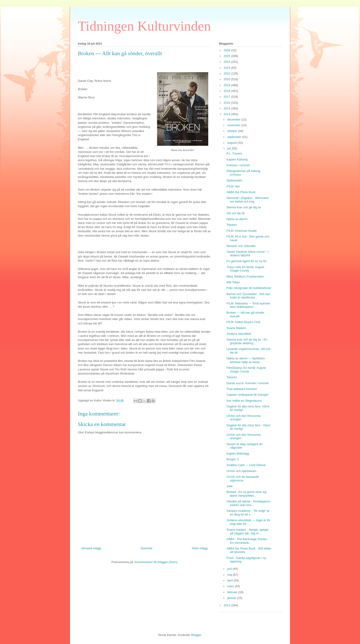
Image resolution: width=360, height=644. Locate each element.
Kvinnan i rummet (238, 165)
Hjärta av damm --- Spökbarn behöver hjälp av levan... (246, 360)
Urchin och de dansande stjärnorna (243, 479)
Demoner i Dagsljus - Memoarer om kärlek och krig (247, 200)
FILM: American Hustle (242, 231)
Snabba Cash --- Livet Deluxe (246, 465)
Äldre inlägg (200, 548)
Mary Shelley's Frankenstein (245, 276)
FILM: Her (233, 186)
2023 (227, 68)
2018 (227, 91)
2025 (227, 56)
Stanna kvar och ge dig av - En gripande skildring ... (247, 341)
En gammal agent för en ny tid (246, 261)
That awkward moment (242, 389)
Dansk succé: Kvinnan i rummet (247, 383)
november (234, 125)
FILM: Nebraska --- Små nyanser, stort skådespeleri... (248, 305)
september (235, 137)
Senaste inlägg (91, 548)
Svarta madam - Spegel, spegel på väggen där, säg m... (247, 531)
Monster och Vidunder (241, 246)
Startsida (146, 548)
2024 (227, 62)
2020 (227, 79)
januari (232, 598)
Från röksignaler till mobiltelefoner (249, 288)
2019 (227, 85)
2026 (227, 50)
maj (230, 575)
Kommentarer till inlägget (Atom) (156, 562)
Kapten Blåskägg (238, 454)
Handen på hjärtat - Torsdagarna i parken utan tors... (249, 503)
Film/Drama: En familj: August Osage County (246, 370)
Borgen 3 (232, 459)
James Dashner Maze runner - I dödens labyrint (247, 253)
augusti (233, 143)
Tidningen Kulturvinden (144, 26)
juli (230, 148)
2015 (227, 108)
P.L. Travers (234, 153)
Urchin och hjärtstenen (241, 471)
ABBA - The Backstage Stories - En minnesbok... (247, 541)
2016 (227, 103)
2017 (227, 97)
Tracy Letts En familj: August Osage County (245, 269)
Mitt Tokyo (233, 282)
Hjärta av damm (237, 219)
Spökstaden (234, 180)
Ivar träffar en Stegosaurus (244, 401)
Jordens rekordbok (239, 334)
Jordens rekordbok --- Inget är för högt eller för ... (248, 522)
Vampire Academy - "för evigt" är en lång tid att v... (248, 513)
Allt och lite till (235, 213)
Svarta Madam (236, 328)
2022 (227, 73)
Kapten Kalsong (237, 159)
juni (230, 569)
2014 (227, 114)
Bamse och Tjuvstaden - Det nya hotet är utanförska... (248, 296)
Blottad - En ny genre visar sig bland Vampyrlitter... (246, 494)
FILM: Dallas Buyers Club (243, 322)
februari (233, 592)
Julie (229, 486)
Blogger (196, 635)
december (234, 119)
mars (231, 586)
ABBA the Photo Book (241, 192)
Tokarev (232, 225)
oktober (233, 131)
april (231, 580)
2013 (227, 605)
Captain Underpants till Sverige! (247, 395)
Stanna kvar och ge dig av (244, 207)
